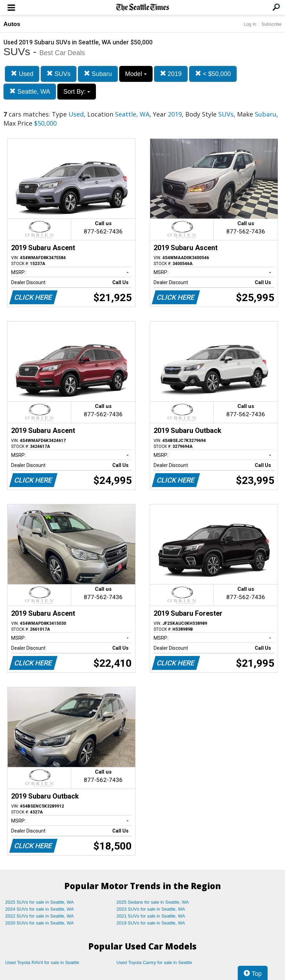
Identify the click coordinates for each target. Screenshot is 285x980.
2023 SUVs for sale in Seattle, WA (151, 909)
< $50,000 (213, 74)
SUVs (59, 74)
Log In (250, 24)
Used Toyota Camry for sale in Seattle (154, 962)
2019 (171, 74)
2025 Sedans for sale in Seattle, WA (153, 902)
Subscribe (271, 24)
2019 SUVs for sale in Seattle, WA (151, 923)
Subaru (98, 74)
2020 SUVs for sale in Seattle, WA (40, 923)
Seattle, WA (30, 91)
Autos (12, 24)
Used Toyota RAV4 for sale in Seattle (42, 962)
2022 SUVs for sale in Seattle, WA (40, 916)
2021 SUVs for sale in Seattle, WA (151, 916)
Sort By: (77, 92)
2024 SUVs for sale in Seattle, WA (40, 909)
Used (22, 74)
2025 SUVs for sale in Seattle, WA (40, 902)
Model (136, 74)
